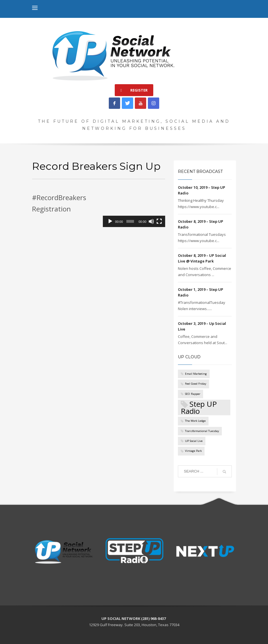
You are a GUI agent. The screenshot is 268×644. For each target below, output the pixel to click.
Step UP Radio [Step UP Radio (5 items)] (199, 407)
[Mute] (151, 221)
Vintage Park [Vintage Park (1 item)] (193, 451)
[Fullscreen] (159, 221)
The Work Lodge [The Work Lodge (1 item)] (195, 421)
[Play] (110, 221)
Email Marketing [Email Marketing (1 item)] (196, 374)
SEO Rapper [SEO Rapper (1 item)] (193, 394)
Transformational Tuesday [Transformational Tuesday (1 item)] (202, 431)
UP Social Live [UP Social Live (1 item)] (194, 441)
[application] (134, 209)
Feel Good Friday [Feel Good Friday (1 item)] (196, 384)
